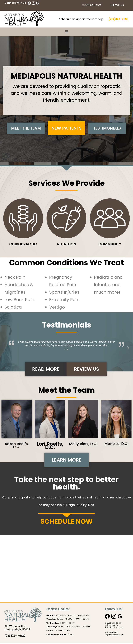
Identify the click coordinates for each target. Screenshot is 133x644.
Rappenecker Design (114, 636)
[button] (66, 32)
